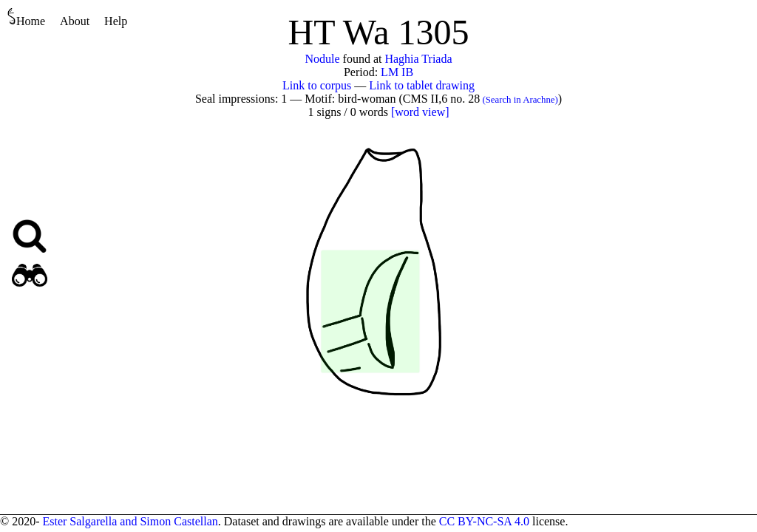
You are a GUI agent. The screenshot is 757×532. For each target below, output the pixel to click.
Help (116, 21)
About (75, 21)
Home (26, 17)
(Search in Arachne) (519, 100)
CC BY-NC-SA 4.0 (484, 521)
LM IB (397, 72)
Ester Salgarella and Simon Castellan (130, 521)
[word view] (420, 112)
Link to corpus (317, 85)
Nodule (322, 59)
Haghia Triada (418, 59)
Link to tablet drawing (422, 85)
